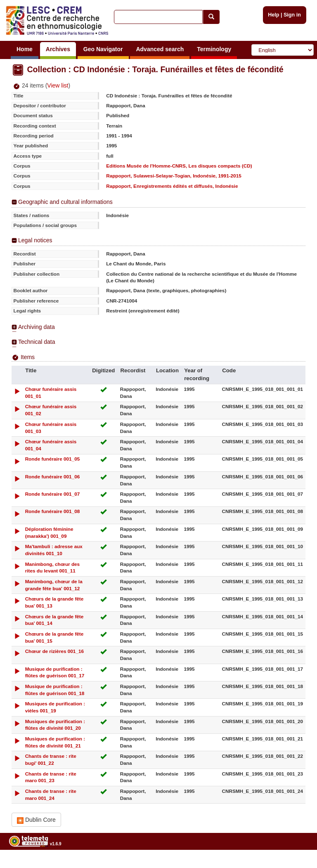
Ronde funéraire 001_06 (53, 477)
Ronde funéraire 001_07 (53, 494)
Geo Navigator (103, 49)
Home (25, 49)
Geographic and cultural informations (65, 202)
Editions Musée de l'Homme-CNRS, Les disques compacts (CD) (179, 166)
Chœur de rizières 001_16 (54, 651)
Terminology (214, 49)
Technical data (37, 342)
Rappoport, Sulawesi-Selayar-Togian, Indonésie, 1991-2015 (174, 176)
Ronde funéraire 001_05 (53, 459)
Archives (58, 49)
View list (58, 85)
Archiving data (37, 327)
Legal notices (35, 240)
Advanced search (160, 49)
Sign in (292, 15)
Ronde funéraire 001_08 (53, 511)
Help (273, 15)
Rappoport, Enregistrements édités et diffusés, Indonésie (172, 186)
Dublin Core (36, 820)
